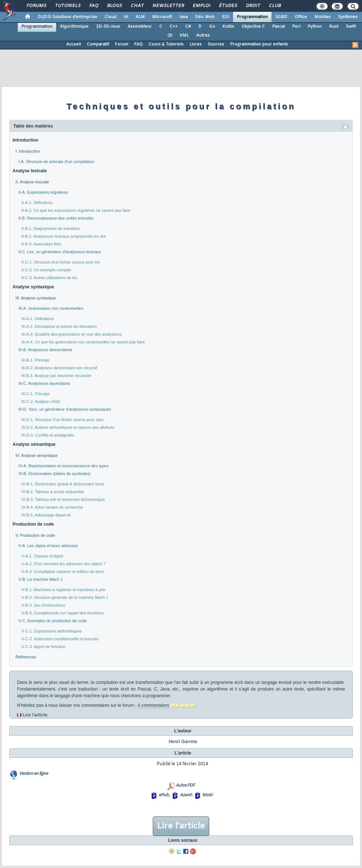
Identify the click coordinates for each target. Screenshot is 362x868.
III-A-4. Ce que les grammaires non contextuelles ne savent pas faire (83, 342)
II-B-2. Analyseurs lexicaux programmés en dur (64, 236)
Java (183, 17)
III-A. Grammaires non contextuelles (51, 308)
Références (26, 657)
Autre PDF (185, 786)
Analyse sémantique (34, 444)
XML (184, 35)
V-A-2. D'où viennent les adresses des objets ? (64, 564)
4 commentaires (153, 705)
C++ (174, 27)
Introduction (25, 140)
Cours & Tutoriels (166, 44)
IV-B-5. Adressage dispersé (46, 515)
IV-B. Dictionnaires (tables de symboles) (54, 474)
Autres (203, 35)
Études (228, 6)
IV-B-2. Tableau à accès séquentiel (53, 492)
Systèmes (348, 17)
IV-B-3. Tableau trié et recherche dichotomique (63, 499)
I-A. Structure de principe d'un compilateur (56, 162)
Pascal (279, 27)
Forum (122, 44)
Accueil (74, 44)
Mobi (207, 795)
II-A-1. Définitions (37, 203)
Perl (296, 27)
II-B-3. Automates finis (41, 244)
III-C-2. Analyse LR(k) (41, 401)
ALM (140, 17)
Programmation (252, 17)
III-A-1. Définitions (37, 319)
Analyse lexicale (30, 171)
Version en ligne (33, 774)
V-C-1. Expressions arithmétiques (52, 631)
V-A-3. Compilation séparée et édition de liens (63, 572)
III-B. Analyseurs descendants (45, 350)
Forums (36, 6)
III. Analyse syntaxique (36, 298)
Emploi (201, 6)
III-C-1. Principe (35, 394)
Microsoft (162, 17)
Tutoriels (67, 6)
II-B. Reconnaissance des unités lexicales (56, 218)
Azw (184, 795)
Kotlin (228, 27)
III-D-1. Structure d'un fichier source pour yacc (63, 420)
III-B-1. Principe (35, 360)
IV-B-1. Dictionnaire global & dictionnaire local (63, 484)
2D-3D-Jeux (108, 27)
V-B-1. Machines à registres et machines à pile (63, 590)
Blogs (114, 6)
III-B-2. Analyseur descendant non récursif (59, 368)
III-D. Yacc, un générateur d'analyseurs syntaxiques (65, 409)
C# (188, 27)
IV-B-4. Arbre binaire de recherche (52, 507)
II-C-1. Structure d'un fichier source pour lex (61, 262)
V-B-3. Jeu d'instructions (43, 605)
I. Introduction (28, 151)
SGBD (281, 17)
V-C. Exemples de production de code (53, 621)
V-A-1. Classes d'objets (42, 556)
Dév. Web (205, 17)
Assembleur (140, 27)
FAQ (93, 6)
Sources (216, 44)
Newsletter (168, 6)
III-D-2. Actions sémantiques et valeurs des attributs (68, 427)
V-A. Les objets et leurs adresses (48, 546)
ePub (163, 795)
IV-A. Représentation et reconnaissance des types (64, 466)
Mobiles (322, 17)
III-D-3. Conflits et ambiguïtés (48, 435)
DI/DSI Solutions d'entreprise (67, 17)
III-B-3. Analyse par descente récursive (56, 376)
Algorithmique (74, 27)
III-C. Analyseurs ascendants (44, 383)
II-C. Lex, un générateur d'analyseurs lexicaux (60, 252)
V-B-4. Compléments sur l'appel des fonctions (62, 613)
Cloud (110, 17)
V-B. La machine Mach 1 (41, 579)
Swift (351, 27)
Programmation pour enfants (259, 44)
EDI (226, 17)
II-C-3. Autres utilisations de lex (49, 278)
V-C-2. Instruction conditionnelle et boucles (60, 639)
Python (315, 27)
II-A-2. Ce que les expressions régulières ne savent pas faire (76, 210)
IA (126, 17)
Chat (137, 6)
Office (301, 17)
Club (274, 6)
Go (212, 27)
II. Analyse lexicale (32, 182)
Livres (196, 44)
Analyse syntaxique (33, 287)
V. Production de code (35, 535)
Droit (253, 6)
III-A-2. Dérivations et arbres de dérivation (59, 326)
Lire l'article (181, 826)
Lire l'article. (35, 715)
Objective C (253, 27)
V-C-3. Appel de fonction (43, 647)
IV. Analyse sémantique (37, 455)
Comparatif (98, 44)
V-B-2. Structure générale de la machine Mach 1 (65, 597)
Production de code (33, 524)
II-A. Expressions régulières (43, 192)
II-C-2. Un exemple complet (46, 270)
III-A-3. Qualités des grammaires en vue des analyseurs (71, 334)
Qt (170, 35)
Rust (334, 27)
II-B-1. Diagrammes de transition (51, 228)
